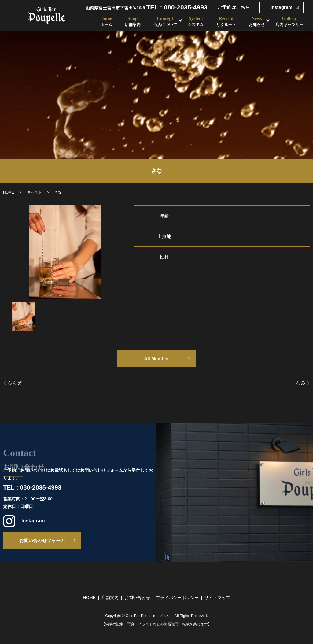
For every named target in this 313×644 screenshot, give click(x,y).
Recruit (226, 22)
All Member (157, 359)
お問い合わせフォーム (42, 540)
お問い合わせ (137, 598)
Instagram (282, 7)
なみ (301, 383)
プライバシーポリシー (177, 598)
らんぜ (15, 383)
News (257, 22)
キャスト (34, 192)
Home (105, 22)
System (195, 22)
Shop (132, 22)
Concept (164, 22)
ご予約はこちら (234, 7)
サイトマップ (217, 598)
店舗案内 (110, 598)
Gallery (290, 22)
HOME (9, 192)
